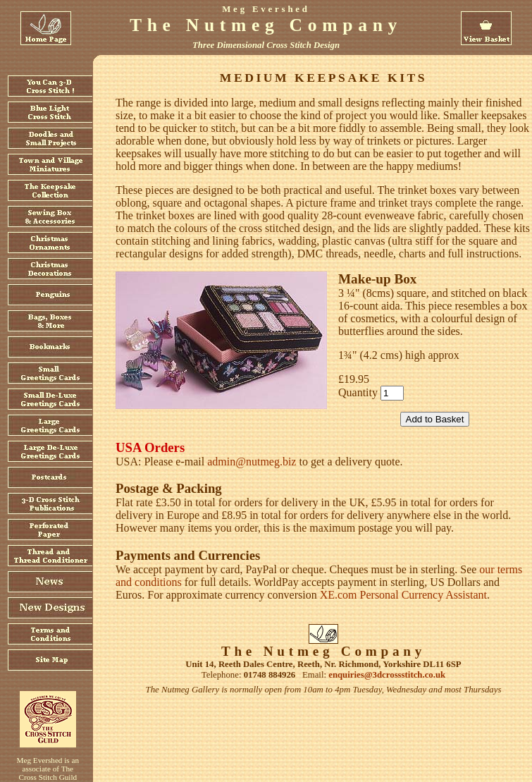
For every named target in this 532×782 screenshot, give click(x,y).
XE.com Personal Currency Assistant (403, 595)
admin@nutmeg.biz (252, 462)
